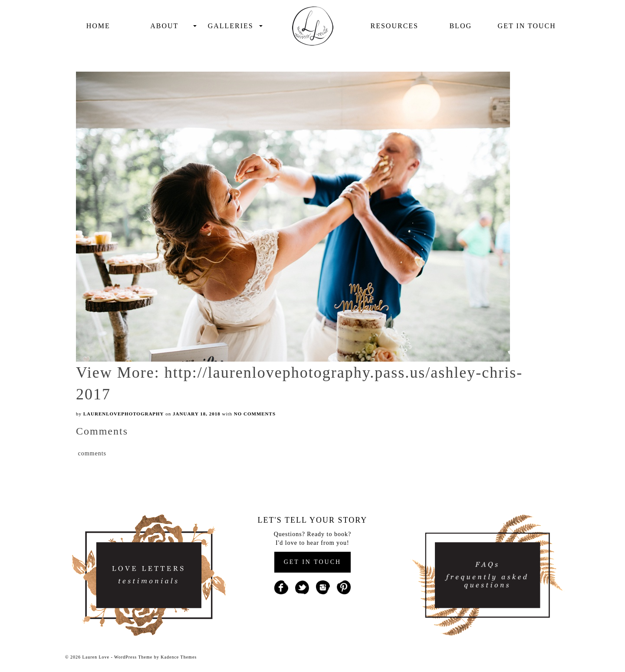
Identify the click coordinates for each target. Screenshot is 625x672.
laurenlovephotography (124, 414)
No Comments (255, 414)
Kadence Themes (179, 657)
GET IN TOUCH (312, 562)
